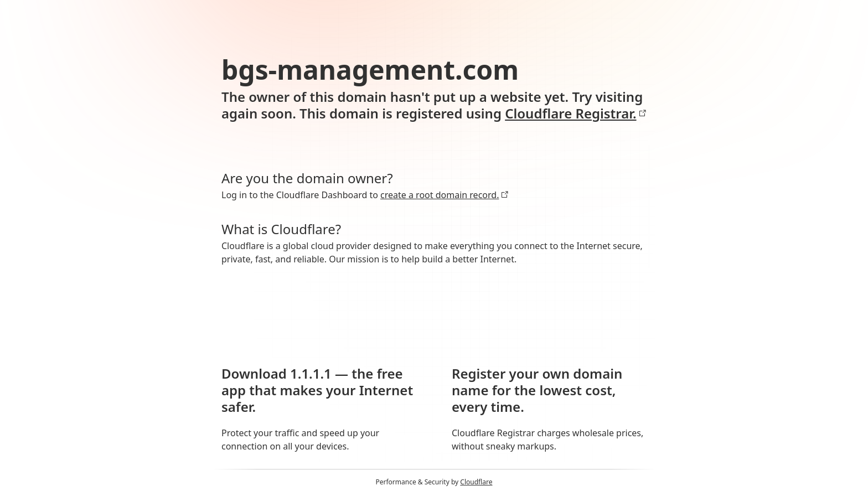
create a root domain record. (445, 195)
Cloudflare (476, 482)
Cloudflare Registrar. (575, 113)
